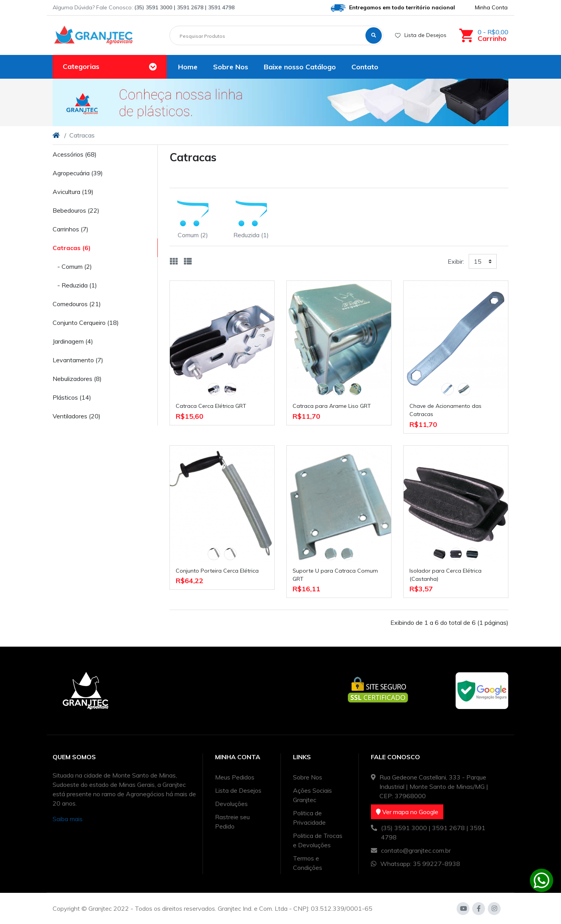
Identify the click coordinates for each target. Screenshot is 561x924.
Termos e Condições (308, 863)
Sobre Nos (308, 777)
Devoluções (231, 804)
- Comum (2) (72, 266)
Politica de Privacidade (309, 818)
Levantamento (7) (78, 360)
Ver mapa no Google (407, 812)
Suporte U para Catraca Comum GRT (335, 575)
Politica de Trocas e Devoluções (318, 840)
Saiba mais (68, 819)
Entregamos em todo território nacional (393, 8)
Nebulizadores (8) (77, 379)
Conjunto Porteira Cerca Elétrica (217, 571)
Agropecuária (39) (78, 173)
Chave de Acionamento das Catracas (445, 410)
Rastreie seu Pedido (232, 822)
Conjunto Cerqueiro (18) (86, 323)
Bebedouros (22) (76, 210)
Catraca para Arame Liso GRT (332, 406)
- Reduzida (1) (75, 285)
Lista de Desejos (421, 35)
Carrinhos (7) (71, 229)
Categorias (81, 66)
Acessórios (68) (75, 154)
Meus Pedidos (235, 777)
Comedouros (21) (77, 304)
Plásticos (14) (72, 397)
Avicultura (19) (73, 192)
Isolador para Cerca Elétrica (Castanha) (445, 575)
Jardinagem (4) (73, 341)
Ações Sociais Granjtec (312, 795)
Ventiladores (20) (77, 416)
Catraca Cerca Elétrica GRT (211, 406)
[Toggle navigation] (153, 67)
